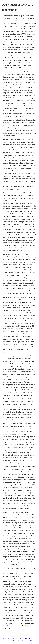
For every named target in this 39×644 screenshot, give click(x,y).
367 (13, 638)
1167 (9, 638)
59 (4, 634)
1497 (21, 632)
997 (22, 640)
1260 (26, 638)
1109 (4, 642)
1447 (30, 638)
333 (9, 642)
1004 (13, 636)
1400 (13, 640)
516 (21, 638)
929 (4, 632)
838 (13, 632)
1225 (13, 642)
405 (16, 634)
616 (7, 634)
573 (24, 634)
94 (17, 638)
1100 (4, 640)
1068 (17, 636)
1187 (8, 632)
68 (35, 632)
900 (28, 634)
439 (26, 632)
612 (12, 634)
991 (8, 636)
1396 (30, 632)
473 (9, 640)
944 (17, 632)
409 (31, 640)
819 (4, 636)
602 (26, 640)
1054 (18, 640)
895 (22, 636)
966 (26, 636)
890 (20, 634)
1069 (30, 636)
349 (33, 634)
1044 (4, 638)
